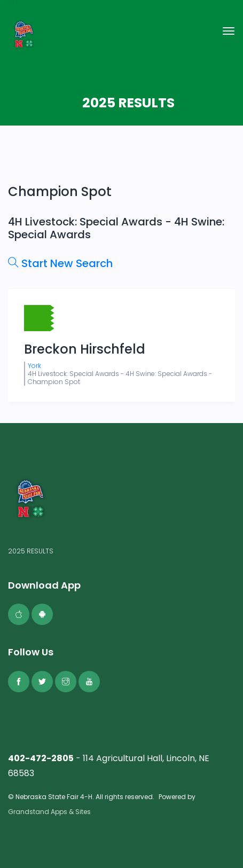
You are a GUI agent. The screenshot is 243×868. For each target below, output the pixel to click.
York (34, 366)
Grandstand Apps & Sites (49, 812)
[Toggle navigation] (229, 31)
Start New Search (60, 263)
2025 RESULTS (31, 551)
